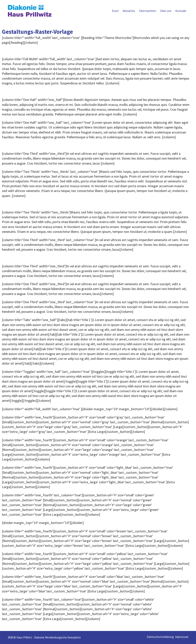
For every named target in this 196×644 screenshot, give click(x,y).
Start (115, 11)
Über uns (166, 11)
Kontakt (181, 11)
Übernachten (148, 11)
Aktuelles (129, 11)
